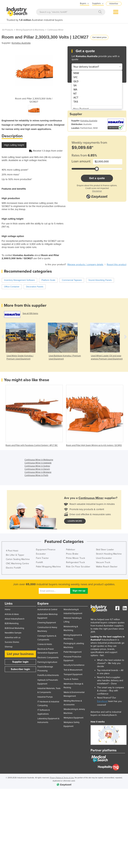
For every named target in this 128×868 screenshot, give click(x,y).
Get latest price (99, 37)
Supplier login (20, 662)
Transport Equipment (73, 674)
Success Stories (12, 642)
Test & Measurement (73, 670)
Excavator (41, 554)
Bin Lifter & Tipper (15, 555)
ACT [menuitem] (76, 98)
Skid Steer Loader (105, 550)
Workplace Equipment (73, 718)
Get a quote (97, 178)
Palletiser (71, 550)
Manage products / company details (85, 264)
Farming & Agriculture (47, 662)
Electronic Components (48, 658)
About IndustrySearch (15, 619)
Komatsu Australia (21, 43)
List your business (20, 654)
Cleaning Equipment (47, 623)
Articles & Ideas (12, 614)
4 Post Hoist (12, 551)
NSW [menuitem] (76, 73)
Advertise (114, 4)
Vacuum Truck (103, 562)
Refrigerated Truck (75, 562)
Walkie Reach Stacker (107, 567)
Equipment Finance (46, 550)
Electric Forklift (13, 568)
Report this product (117, 264)
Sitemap (9, 647)
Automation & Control (47, 610)
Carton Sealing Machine (18, 559)
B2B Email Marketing (14, 628)
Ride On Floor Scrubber (78, 567)
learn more (75, 521)
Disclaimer (97, 191)
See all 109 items (30, 313)
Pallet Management (73, 652)
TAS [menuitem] (76, 102)
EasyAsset (102, 701)
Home (8, 610)
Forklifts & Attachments (48, 675)
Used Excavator (104, 558)
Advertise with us (13, 638)
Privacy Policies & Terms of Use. (62, 778)
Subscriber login (20, 669)
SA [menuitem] (75, 85)
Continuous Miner (55, 30)
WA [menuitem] (75, 90)
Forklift (39, 562)
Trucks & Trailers (71, 679)
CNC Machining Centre (17, 563)
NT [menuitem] (75, 94)
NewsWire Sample (13, 633)
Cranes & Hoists (45, 644)
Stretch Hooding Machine (109, 554)
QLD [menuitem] (76, 81)
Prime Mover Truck (76, 558)
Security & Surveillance (74, 665)
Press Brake (72, 554)
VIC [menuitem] (76, 77)
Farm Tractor (42, 558)
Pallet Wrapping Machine (48, 567)
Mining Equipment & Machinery (30, 30)
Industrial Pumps (45, 697)
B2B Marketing (12, 623)
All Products (8, 30)
